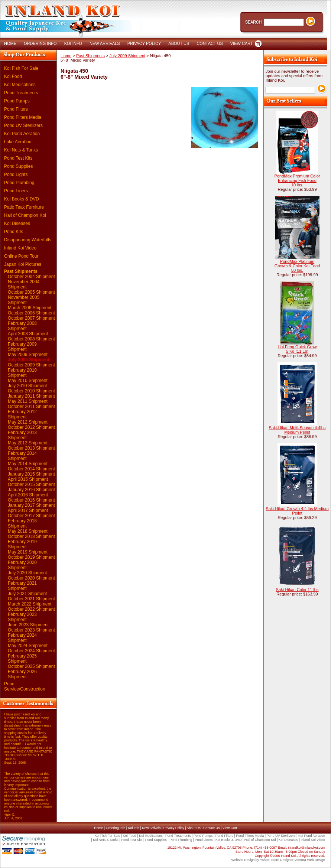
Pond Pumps (17, 101)
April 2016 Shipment (28, 495)
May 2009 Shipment (28, 355)
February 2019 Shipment (22, 544)
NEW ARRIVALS (105, 43)
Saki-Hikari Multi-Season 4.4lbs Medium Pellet (297, 430)
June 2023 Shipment (28, 625)
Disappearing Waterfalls (28, 240)
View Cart (230, 828)
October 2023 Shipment (31, 630)
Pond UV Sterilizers (23, 125)
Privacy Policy (174, 828)
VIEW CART (242, 43)
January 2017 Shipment (31, 505)
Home (66, 56)
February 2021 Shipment (22, 586)
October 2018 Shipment (31, 536)
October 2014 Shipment (31, 469)
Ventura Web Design (310, 860)
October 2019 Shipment (31, 557)
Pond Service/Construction (25, 686)
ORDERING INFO (40, 43)
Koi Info (134, 828)
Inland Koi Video (20, 248)
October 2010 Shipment (31, 391)
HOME (10, 43)
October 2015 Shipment (31, 484)
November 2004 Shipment (24, 284)
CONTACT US (210, 43)
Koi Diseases (17, 223)
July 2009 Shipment (29, 360)
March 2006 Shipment (30, 308)
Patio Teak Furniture (24, 207)
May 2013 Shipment (28, 443)
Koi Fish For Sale (21, 68)
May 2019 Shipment (28, 552)
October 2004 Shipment (31, 277)
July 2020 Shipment (27, 573)
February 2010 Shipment (22, 373)
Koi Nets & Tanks (21, 150)
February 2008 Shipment (22, 326)
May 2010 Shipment (28, 381)
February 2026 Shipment (22, 674)
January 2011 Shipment (31, 396)
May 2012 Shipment (28, 422)
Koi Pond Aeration (22, 134)
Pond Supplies (18, 166)
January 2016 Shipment (31, 490)
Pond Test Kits (18, 158)
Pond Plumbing (19, 183)
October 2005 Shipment (31, 292)
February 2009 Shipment (22, 347)
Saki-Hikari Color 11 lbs (297, 590)
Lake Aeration (18, 142)
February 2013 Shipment (22, 435)
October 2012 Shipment (31, 427)
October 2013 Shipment (31, 448)
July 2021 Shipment (27, 594)
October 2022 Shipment (31, 609)
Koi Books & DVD (22, 199)
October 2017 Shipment (31, 516)
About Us (194, 828)
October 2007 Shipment (31, 318)
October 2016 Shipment (31, 500)
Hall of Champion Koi (25, 215)
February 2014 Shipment (22, 456)
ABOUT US (179, 43)
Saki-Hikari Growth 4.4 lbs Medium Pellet (297, 511)
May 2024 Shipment (28, 646)
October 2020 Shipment (31, 578)
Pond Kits (14, 232)
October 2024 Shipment (31, 651)
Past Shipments (21, 271)
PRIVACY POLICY (144, 43)
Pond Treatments (21, 93)
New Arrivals (151, 828)
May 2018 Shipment (28, 531)
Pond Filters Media (23, 117)
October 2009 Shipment (31, 365)
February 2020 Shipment (22, 565)
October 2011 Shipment (31, 407)
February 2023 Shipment (22, 617)
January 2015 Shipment (31, 474)
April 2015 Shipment (28, 479)
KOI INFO (73, 43)
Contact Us (212, 828)
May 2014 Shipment (28, 464)
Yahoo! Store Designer (277, 860)
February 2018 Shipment (22, 523)
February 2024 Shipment (22, 638)
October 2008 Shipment (31, 339)
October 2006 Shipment (31, 313)
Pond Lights (16, 174)
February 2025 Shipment (22, 659)
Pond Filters (16, 109)
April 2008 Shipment (28, 334)
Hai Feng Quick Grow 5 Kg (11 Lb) (297, 349)
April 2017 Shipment (28, 510)
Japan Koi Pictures (23, 264)
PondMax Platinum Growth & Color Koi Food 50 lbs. (297, 266)
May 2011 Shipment (28, 401)
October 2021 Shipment (31, 599)
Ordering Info (116, 828)
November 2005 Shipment (24, 300)
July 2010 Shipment (27, 386)
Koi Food (13, 76)
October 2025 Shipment (31, 666)
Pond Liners (16, 191)
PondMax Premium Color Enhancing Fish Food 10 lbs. (297, 180)
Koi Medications (20, 85)
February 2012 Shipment (22, 414)
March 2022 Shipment (30, 604)
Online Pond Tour (21, 256)
